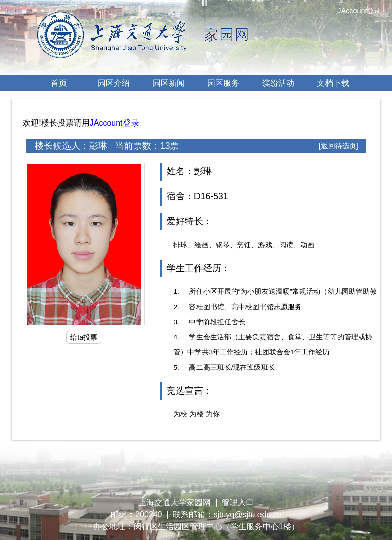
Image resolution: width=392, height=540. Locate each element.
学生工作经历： (199, 268)
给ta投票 (84, 337)
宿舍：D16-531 (198, 196)
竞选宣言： (189, 391)
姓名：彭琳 (189, 171)
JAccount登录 (114, 123)
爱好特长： (189, 221)
